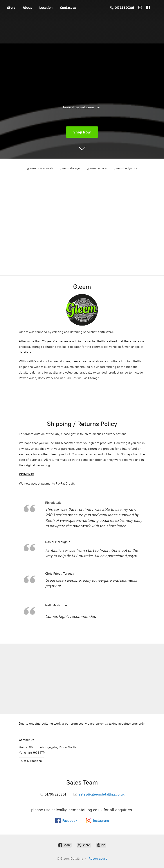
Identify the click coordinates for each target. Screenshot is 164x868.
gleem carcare (97, 168)
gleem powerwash (40, 168)
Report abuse (98, 859)
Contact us (68, 7)
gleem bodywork (125, 168)
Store (11, 7)
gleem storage (70, 168)
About (27, 7)
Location (46, 7)
